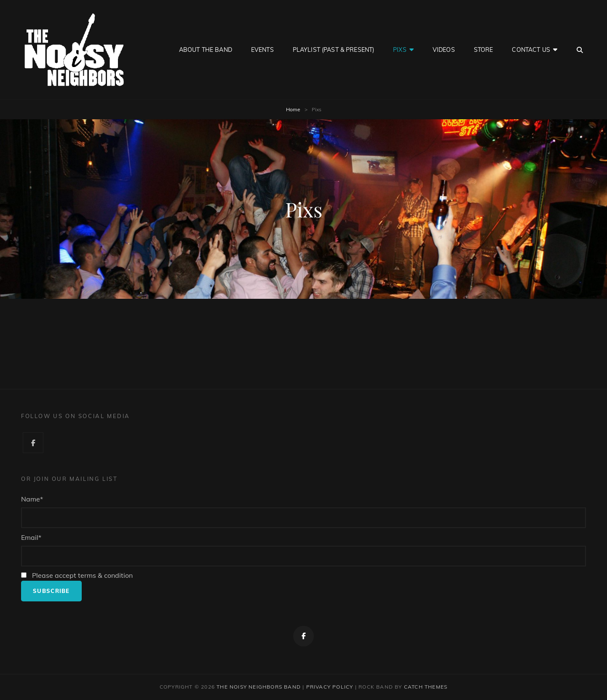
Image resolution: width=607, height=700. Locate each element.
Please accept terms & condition (77, 575)
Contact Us (531, 50)
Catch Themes (426, 687)
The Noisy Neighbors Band (259, 687)
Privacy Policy (330, 687)
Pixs (400, 50)
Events (262, 50)
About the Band (206, 50)
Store (484, 50)
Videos (444, 50)
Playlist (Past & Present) (334, 50)
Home (293, 109)
